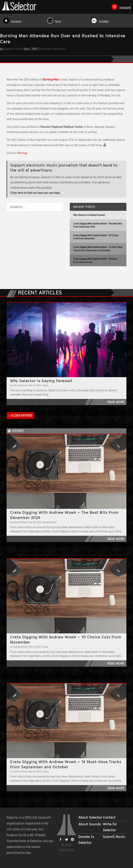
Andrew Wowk (20, 522)
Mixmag (22, 153)
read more (116, 402)
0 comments (57, 49)
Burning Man (51, 79)
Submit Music (114, 837)
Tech (58, 22)
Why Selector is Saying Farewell (89, 215)
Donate (125, 8)
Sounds (16, 22)
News (43, 49)
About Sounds (90, 824)
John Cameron (20, 385)
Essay (46, 385)
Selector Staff (13, 49)
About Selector (90, 817)
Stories (104, 22)
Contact (109, 817)
